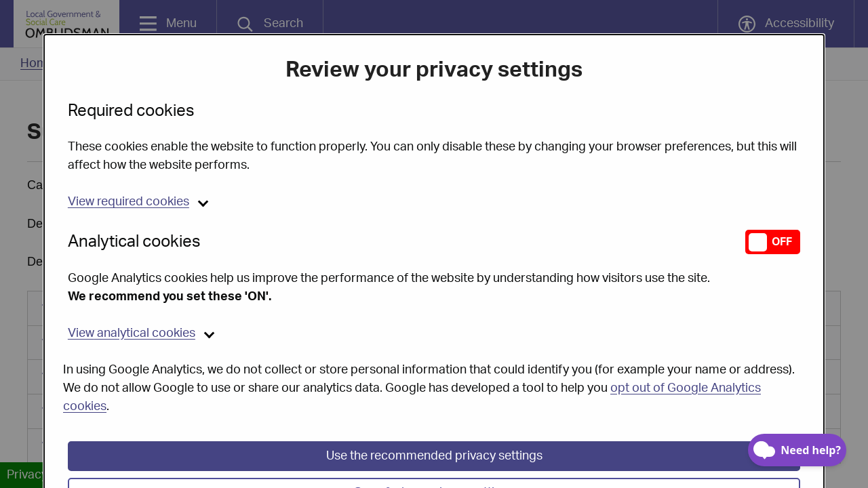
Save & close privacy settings (434, 461)
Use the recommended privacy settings (434, 424)
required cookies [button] (129, 170)
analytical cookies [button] (132, 302)
